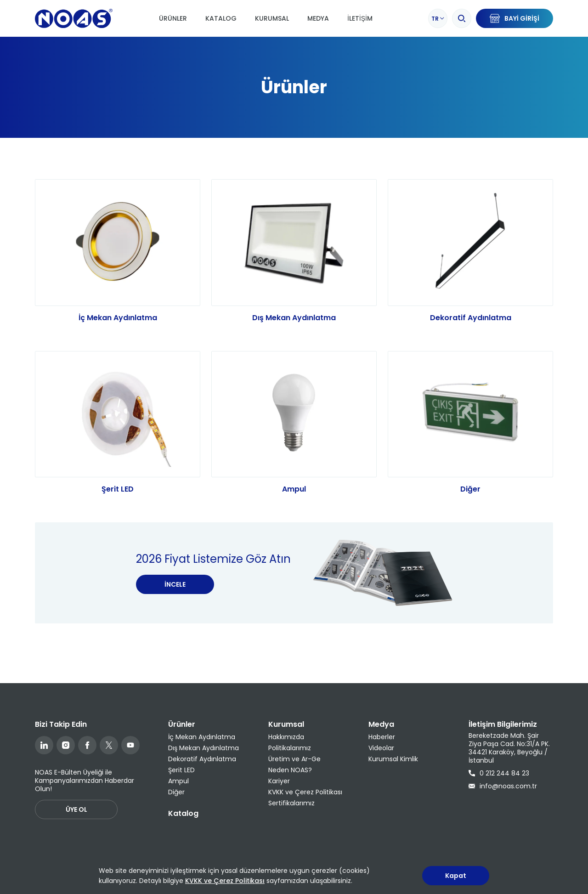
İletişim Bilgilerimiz (503, 724)
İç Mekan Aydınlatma (118, 318)
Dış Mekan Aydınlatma (294, 318)
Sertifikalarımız (291, 803)
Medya (318, 18)
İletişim (360, 18)
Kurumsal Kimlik (393, 759)
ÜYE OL (76, 809)
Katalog (221, 18)
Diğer (470, 497)
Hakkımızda (286, 737)
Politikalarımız (290, 748)
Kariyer (279, 781)
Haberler (382, 737)
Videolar (381, 748)
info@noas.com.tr (503, 786)
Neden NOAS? (290, 770)
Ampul (294, 497)
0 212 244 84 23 (499, 773)
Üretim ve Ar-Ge (294, 759)
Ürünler (173, 18)
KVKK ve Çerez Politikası (305, 792)
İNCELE (175, 593)
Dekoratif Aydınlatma (471, 318)
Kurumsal (272, 18)
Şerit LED (118, 497)
